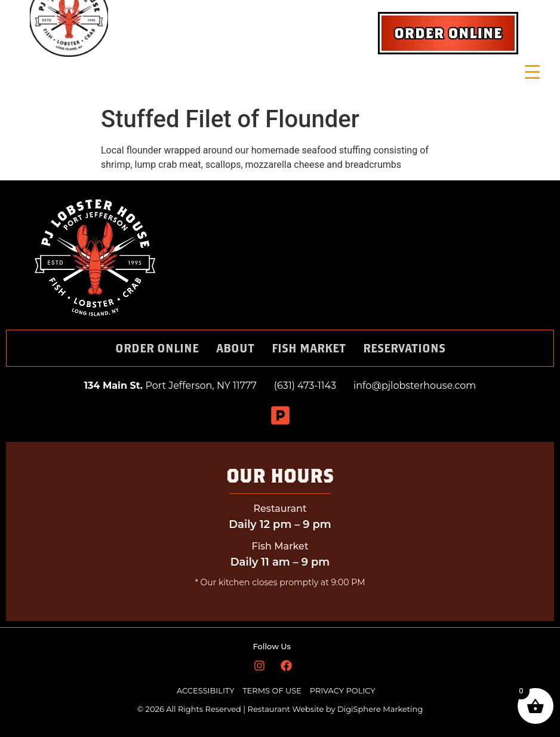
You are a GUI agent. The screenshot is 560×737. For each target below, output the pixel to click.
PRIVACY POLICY (343, 690)
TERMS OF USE (273, 690)
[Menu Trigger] (532, 72)
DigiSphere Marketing (380, 709)
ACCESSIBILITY (206, 690)
